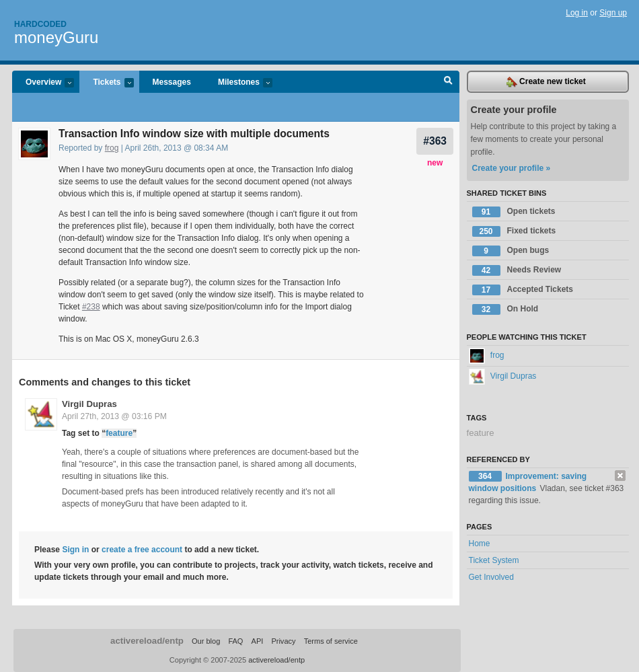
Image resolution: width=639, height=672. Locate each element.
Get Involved (491, 577)
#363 (435, 141)
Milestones (238, 83)
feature (119, 433)
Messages (172, 82)
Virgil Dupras (89, 404)
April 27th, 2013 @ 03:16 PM (114, 416)
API (258, 641)
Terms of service (331, 641)
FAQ (235, 641)
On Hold (505, 309)
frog (112, 148)
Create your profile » (512, 168)
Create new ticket (546, 82)
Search (448, 82)
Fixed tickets (514, 231)
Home (480, 544)
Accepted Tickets (523, 290)
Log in (577, 13)
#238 (91, 307)
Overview (43, 83)
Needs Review (517, 270)
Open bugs (511, 251)
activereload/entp (147, 641)
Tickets (106, 83)
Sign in (75, 550)
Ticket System (494, 560)
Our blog (206, 641)
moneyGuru (56, 37)
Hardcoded (40, 24)
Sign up (613, 13)
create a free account (142, 550)
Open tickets (514, 212)
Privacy (283, 641)
